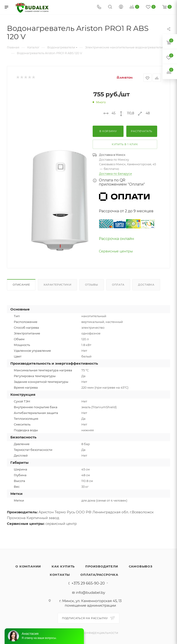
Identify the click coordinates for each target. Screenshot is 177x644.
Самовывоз (141, 566)
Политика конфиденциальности (92, 633)
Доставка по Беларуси (115, 174)
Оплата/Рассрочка (99, 575)
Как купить (63, 566)
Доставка (146, 285)
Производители (102, 566)
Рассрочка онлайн (117, 239)
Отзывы (92, 285)
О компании (28, 566)
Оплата (118, 285)
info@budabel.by (90, 592)
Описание (21, 285)
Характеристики (57, 285)
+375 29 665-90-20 (88, 583)
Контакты (60, 575)
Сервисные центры (116, 251)
